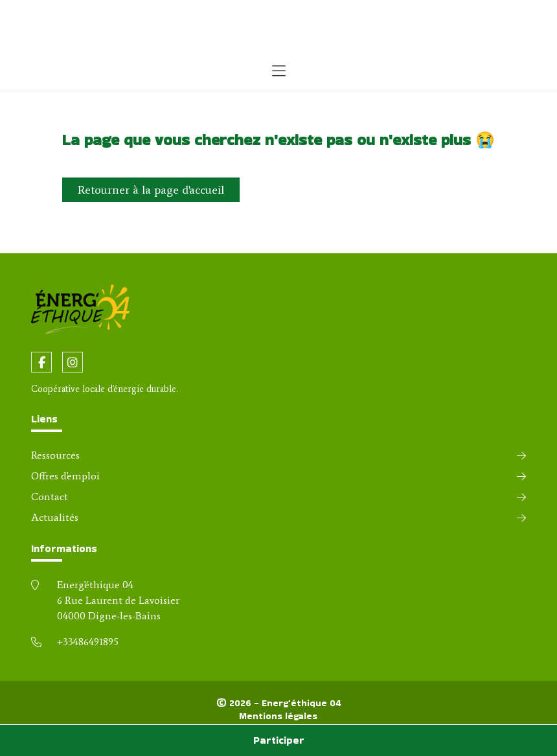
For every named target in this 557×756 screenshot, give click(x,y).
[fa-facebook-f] (41, 362)
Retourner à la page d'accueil (151, 190)
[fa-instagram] (73, 362)
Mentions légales (278, 716)
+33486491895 (88, 642)
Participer (279, 740)
